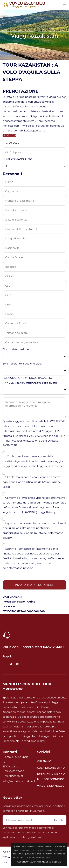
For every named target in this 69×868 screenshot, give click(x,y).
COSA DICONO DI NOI (51, 768)
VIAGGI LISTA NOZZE (51, 786)
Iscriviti (59, 820)
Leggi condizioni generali (19, 466)
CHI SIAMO (44, 761)
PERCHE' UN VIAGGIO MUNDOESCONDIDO (51, 777)
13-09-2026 (9, 135)
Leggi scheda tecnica (51, 466)
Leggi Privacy (47, 512)
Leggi (6, 487)
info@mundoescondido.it (19, 781)
